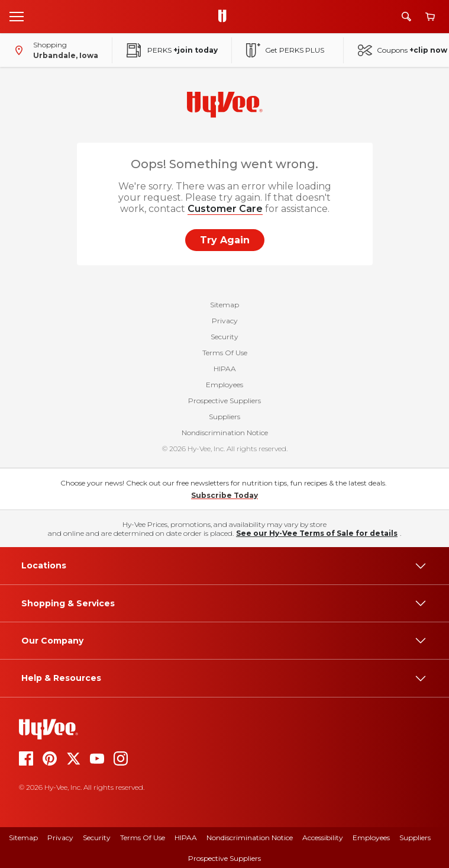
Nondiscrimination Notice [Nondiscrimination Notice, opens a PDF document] (250, 838)
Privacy (225, 321)
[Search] (406, 17)
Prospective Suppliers (224, 401)
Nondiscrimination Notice (225, 433)
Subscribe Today (224, 495)
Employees (224, 385)
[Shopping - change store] (54, 50)
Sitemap (224, 305)
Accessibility (323, 838)
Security (224, 337)
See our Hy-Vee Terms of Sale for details (317, 533)
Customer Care (225, 209)
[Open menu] (17, 16)
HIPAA (225, 369)
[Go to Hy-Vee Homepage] (225, 17)
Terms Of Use (225, 353)
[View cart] (430, 17)
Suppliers (224, 417)
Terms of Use (143, 838)
